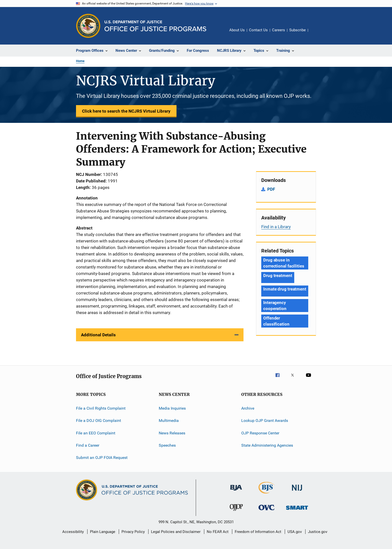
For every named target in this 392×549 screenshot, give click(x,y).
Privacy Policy (133, 532)
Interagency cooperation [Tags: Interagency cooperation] (275, 306)
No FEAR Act (218, 532)
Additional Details (98, 335)
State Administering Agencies (267, 445)
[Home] (155, 26)
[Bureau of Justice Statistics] (267, 494)
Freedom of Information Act (258, 532)
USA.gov (295, 532)
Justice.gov (318, 532)
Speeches (167, 445)
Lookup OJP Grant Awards (265, 421)
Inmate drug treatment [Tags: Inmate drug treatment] (285, 289)
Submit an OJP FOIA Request (102, 458)
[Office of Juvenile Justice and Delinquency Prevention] (236, 512)
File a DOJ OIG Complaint (98, 421)
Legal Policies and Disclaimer (176, 532)
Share (316, 34)
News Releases (172, 433)
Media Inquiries (172, 408)
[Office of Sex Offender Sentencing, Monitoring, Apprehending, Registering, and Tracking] (297, 511)
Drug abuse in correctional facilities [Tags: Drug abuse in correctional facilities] (284, 263)
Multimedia (169, 421)
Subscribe (297, 30)
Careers (278, 30)
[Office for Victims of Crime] (266, 511)
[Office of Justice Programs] (88, 26)
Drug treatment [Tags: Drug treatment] (278, 276)
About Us (237, 30)
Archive (248, 408)
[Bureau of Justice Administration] (236, 491)
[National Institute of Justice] (297, 492)
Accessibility (73, 532)
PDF (271, 189)
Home (80, 61)
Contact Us (258, 30)
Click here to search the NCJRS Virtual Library (126, 111)
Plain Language (103, 532)
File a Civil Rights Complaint (101, 408)
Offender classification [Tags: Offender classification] (276, 321)
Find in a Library (276, 227)
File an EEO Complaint (96, 433)
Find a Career (88, 445)
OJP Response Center (260, 433)
